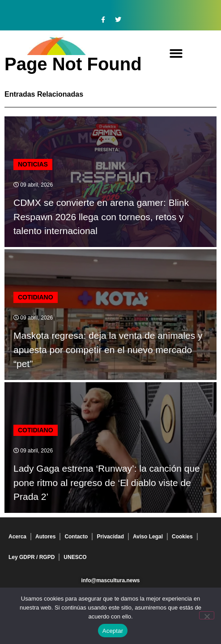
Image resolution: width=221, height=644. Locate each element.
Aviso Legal (148, 537)
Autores (45, 537)
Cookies (182, 537)
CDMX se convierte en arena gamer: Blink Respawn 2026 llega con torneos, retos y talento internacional (101, 217)
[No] (207, 615)
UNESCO (75, 557)
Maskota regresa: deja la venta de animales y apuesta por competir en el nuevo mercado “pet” (108, 350)
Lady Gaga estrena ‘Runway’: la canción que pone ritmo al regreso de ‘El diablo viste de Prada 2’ (107, 482)
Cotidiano (36, 297)
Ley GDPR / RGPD (32, 557)
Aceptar (113, 631)
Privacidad (110, 537)
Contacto (76, 537)
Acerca (17, 537)
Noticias (33, 164)
